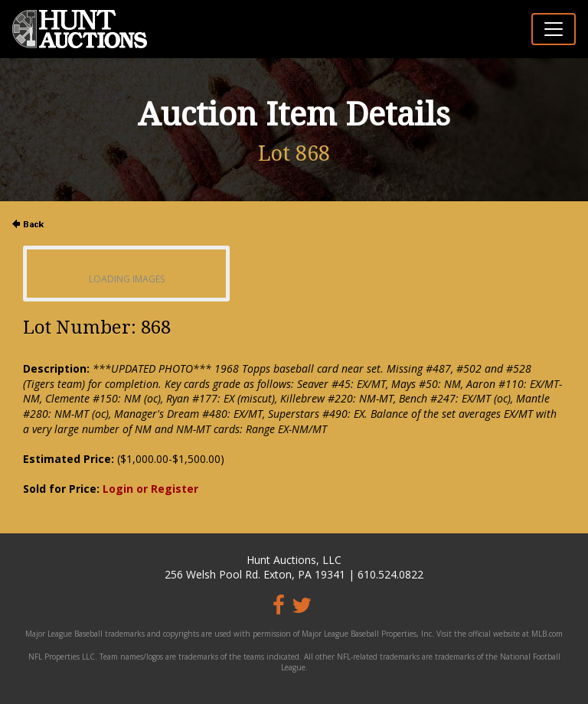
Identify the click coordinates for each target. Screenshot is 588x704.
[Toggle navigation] (554, 29)
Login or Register (150, 489)
